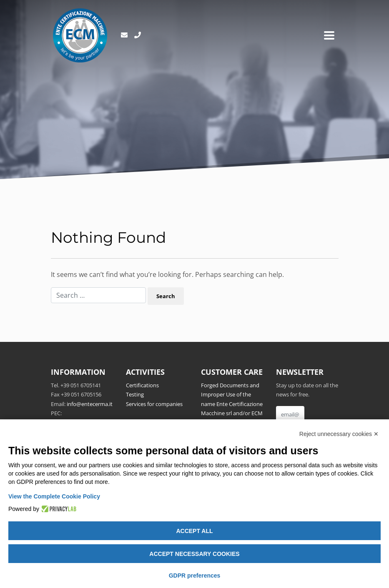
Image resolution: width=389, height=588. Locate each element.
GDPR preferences (195, 576)
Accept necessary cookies (194, 554)
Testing (135, 394)
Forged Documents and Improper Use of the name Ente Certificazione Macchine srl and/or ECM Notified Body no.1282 (232, 404)
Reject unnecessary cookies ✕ (339, 434)
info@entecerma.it (90, 404)
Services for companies (154, 404)
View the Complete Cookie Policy (54, 496)
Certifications (142, 385)
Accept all (194, 531)
